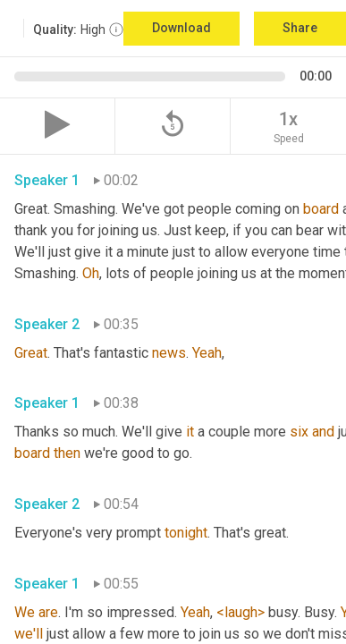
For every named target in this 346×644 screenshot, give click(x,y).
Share (300, 28)
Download (181, 28)
